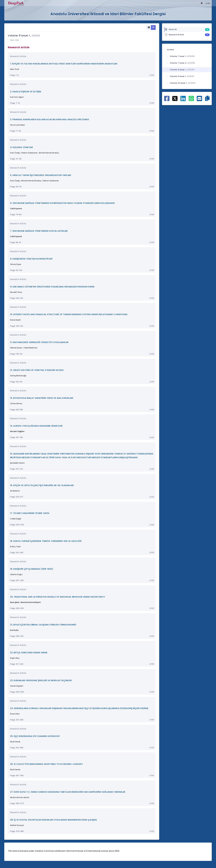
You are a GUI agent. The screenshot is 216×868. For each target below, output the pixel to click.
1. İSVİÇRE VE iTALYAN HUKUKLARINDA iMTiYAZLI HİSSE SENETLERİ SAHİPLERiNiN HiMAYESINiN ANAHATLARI (64, 64)
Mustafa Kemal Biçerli (31, 602)
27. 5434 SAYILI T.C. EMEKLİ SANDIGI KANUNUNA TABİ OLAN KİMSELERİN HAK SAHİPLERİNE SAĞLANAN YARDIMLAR (68, 792)
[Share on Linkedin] (183, 100)
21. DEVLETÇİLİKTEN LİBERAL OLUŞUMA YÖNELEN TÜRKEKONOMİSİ (43, 625)
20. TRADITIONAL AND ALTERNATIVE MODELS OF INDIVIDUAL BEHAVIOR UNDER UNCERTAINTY (58, 597)
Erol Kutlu (14, 630)
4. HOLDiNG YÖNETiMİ (21, 147)
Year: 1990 (14, 40)
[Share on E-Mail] (199, 100)
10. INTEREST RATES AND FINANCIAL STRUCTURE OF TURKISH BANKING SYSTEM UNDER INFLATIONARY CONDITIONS (69, 314)
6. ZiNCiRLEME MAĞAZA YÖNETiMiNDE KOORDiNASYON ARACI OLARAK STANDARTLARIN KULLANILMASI (62, 203)
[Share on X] (175, 98)
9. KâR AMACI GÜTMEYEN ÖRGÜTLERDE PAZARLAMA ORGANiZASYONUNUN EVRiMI (52, 287)
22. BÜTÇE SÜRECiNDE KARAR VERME (29, 652)
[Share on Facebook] (167, 100)
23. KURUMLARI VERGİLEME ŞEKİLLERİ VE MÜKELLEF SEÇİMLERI (41, 680)
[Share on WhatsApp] (191, 100)
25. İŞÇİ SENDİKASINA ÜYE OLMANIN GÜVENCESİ (35, 736)
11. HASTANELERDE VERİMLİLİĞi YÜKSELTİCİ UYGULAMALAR (39, 342)
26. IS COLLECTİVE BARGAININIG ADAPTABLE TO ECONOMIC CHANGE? (46, 764)
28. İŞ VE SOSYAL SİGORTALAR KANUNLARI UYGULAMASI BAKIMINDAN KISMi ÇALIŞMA (53, 820)
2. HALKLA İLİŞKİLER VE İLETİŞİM (26, 92)
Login (208, 3)
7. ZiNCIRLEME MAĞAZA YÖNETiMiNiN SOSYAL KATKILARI (39, 231)
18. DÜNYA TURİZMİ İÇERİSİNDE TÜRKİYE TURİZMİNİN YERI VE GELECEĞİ (46, 541)
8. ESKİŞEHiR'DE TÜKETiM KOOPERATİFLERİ (31, 259)
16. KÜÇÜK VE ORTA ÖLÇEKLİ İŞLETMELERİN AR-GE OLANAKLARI (42, 485)
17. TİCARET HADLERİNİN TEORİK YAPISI (30, 513)
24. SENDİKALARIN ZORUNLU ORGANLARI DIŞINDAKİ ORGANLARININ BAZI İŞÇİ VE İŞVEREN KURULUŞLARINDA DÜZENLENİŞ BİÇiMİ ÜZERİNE (79, 708)
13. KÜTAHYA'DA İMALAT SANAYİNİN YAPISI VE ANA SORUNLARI (42, 398)
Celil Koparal (16, 209)
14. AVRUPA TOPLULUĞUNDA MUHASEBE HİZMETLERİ (36, 426)
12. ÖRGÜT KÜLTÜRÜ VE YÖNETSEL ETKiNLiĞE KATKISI (37, 370)
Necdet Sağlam (17, 431)
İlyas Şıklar (15, 602)
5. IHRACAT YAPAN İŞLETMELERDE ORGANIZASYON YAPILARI (41, 175)
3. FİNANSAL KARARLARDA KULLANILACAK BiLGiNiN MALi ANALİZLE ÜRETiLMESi (50, 119)
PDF (151, 75)
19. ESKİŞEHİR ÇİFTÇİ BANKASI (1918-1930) (32, 569)
